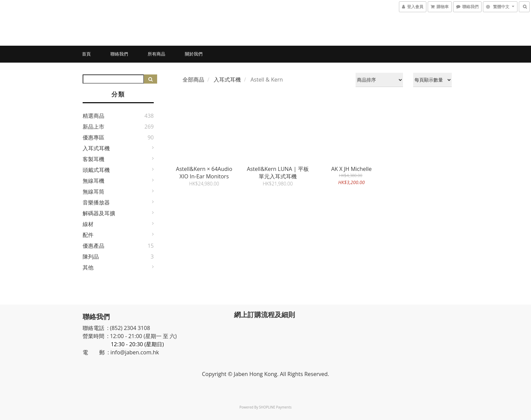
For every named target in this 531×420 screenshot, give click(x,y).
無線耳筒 (93, 192)
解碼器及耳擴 (99, 213)
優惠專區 (93, 137)
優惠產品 (93, 246)
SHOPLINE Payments (275, 407)
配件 (88, 235)
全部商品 (193, 80)
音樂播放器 (96, 202)
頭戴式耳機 (96, 170)
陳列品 (91, 257)
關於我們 (194, 54)
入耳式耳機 (96, 148)
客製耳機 (93, 159)
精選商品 (93, 116)
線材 (88, 224)
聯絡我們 (119, 54)
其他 (88, 267)
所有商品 (156, 54)
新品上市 (93, 127)
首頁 (86, 54)
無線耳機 (93, 181)
